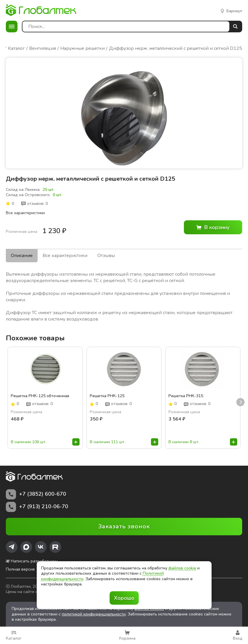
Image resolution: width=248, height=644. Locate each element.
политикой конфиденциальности (94, 614)
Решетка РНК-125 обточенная (40, 396)
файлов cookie (182, 568)
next (240, 402)
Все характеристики (25, 213)
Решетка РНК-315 (186, 396)
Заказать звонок (124, 526)
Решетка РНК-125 (107, 396)
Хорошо (124, 598)
